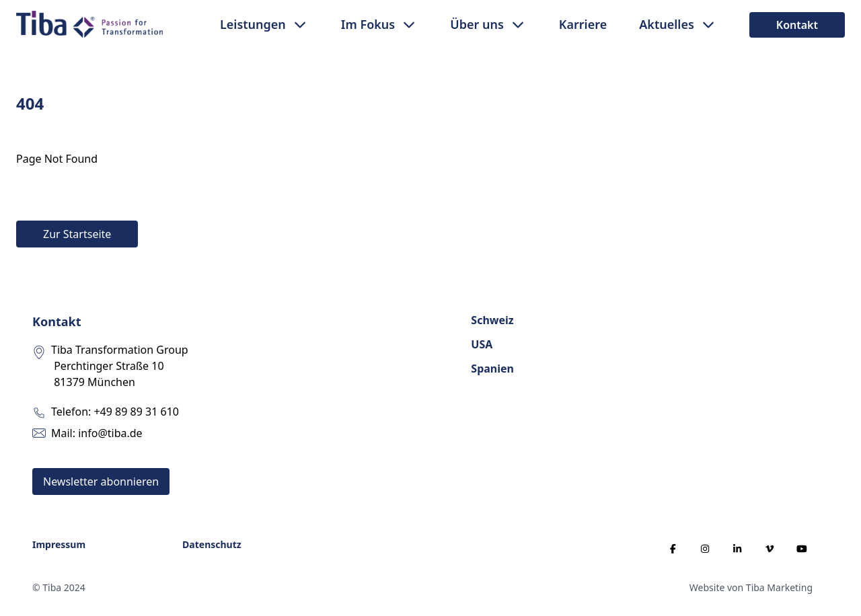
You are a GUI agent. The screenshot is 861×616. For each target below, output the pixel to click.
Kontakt (797, 25)
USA (482, 344)
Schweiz (492, 320)
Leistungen (253, 24)
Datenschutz (212, 544)
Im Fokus (368, 24)
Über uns (477, 24)
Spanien (492, 369)
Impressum (59, 544)
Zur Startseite (77, 234)
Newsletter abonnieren (101, 482)
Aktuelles (667, 24)
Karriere (583, 24)
